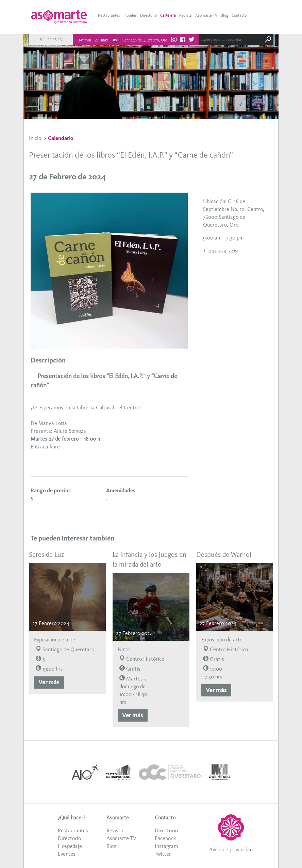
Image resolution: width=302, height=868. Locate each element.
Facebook (165, 838)
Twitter (163, 854)
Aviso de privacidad (231, 849)
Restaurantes (109, 15)
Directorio (148, 15)
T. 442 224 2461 (221, 251)
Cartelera (168, 15)
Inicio (35, 138)
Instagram (166, 846)
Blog (224, 15)
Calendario (61, 138)
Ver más (49, 682)
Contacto (239, 15)
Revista (186, 15)
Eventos (67, 854)
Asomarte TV (206, 15)
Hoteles (130, 15)
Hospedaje (70, 846)
